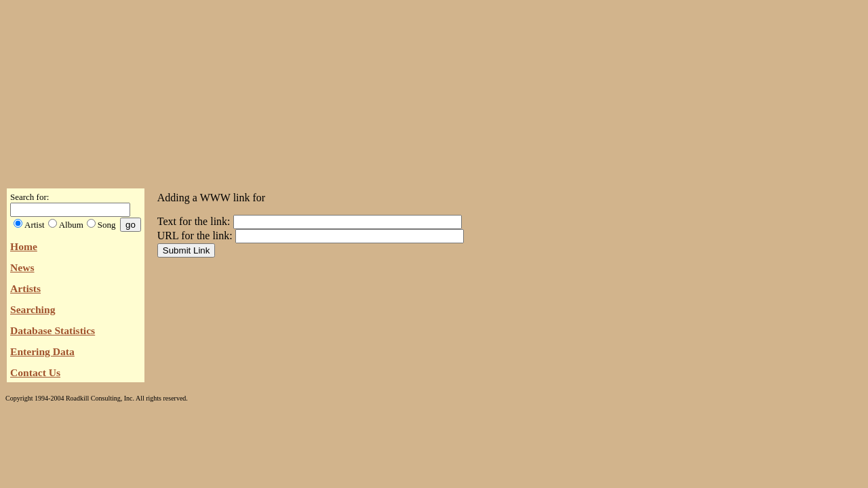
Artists (25, 288)
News (22, 267)
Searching (33, 309)
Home (24, 246)
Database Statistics (53, 330)
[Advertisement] (434, 90)
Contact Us (35, 372)
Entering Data (42, 351)
